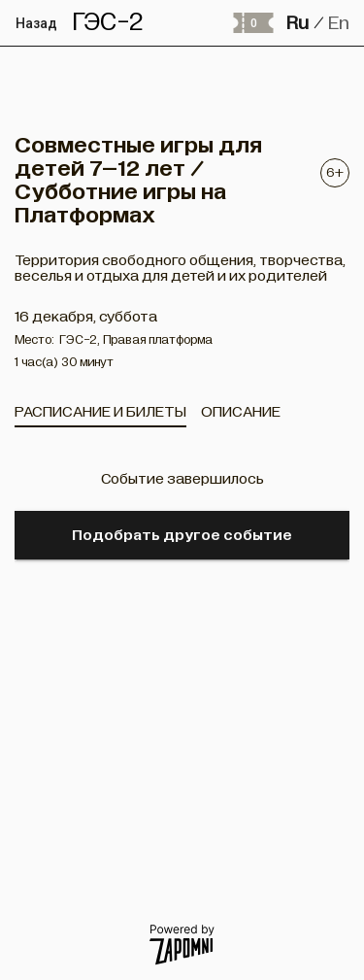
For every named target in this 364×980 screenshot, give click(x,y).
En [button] (339, 23)
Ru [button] (298, 23)
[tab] (100, 412)
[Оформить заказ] (252, 23)
